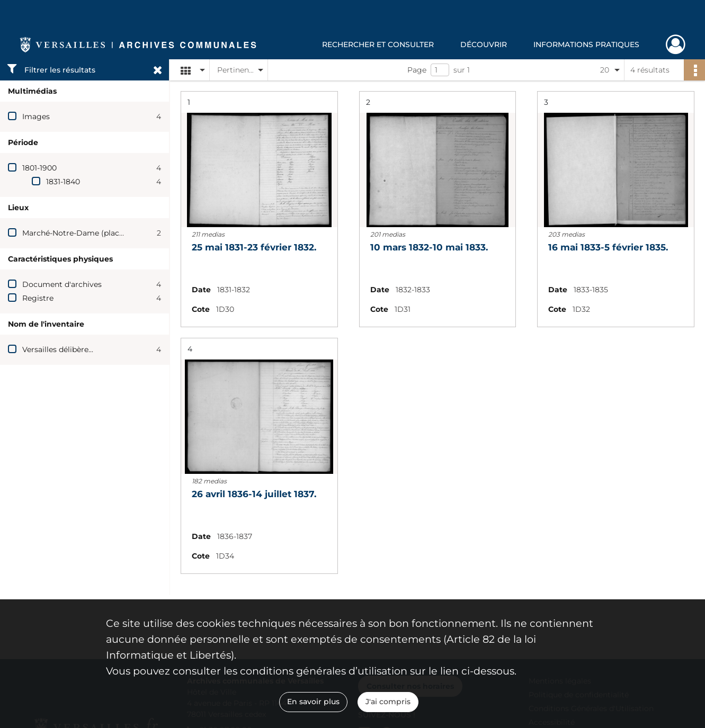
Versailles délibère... (58, 349)
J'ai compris (388, 702)
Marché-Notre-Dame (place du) (80, 233)
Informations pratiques (586, 44)
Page (417, 70)
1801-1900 (39, 168)
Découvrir (484, 44)
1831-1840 (63, 182)
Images (36, 116)
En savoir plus (313, 702)
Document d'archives (62, 284)
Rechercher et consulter (378, 44)
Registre (38, 298)
